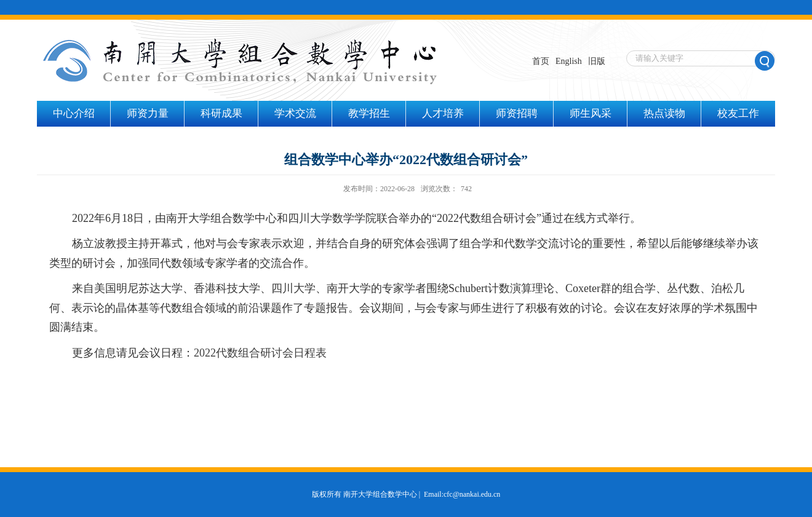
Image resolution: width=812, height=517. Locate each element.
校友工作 (738, 113)
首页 (541, 61)
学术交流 (295, 113)
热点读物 (664, 113)
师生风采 (591, 113)
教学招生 (369, 113)
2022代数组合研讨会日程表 (260, 353)
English (569, 61)
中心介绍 (74, 113)
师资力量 (148, 113)
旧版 (597, 61)
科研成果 (221, 113)
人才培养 (443, 113)
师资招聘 (517, 113)
